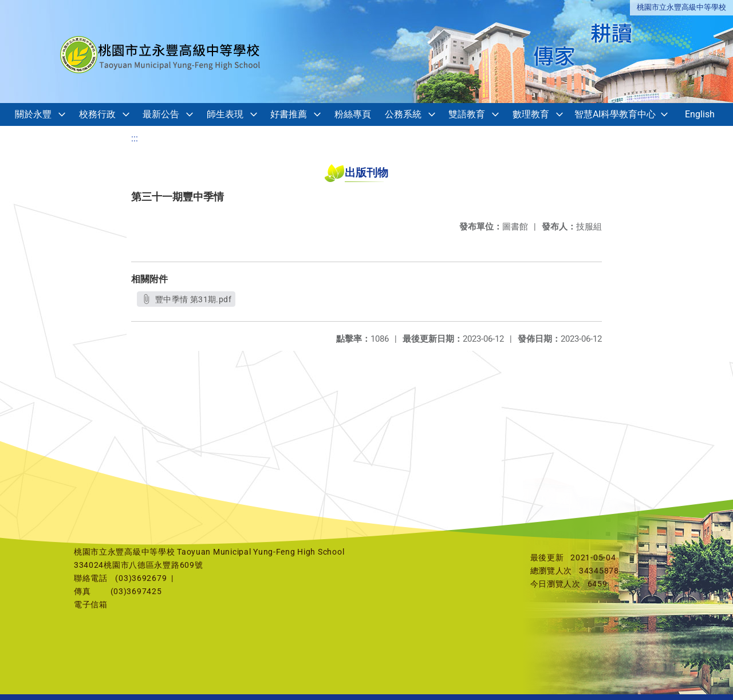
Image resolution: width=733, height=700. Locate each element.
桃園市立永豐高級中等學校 (681, 7)
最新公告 (161, 114)
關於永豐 (33, 114)
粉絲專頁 (353, 114)
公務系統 (403, 114)
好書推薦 (289, 114)
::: (135, 138)
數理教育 (531, 114)
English (700, 114)
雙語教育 (467, 114)
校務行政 (97, 114)
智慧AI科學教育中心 (615, 114)
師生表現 (225, 114)
